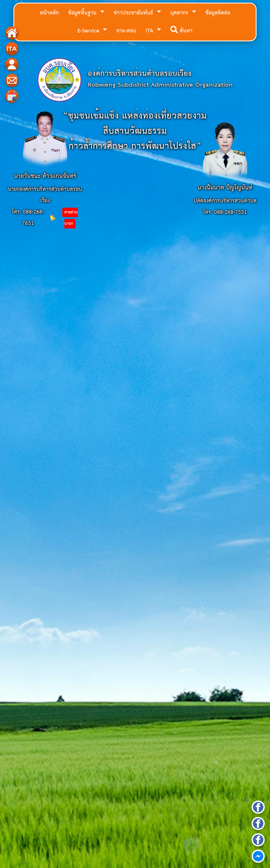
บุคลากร (180, 13)
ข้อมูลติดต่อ (218, 13)
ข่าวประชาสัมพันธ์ (134, 13)
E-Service (89, 31)
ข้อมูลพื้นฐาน (83, 13)
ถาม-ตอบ (126, 31)
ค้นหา (181, 31)
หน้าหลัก (49, 13)
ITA (150, 31)
